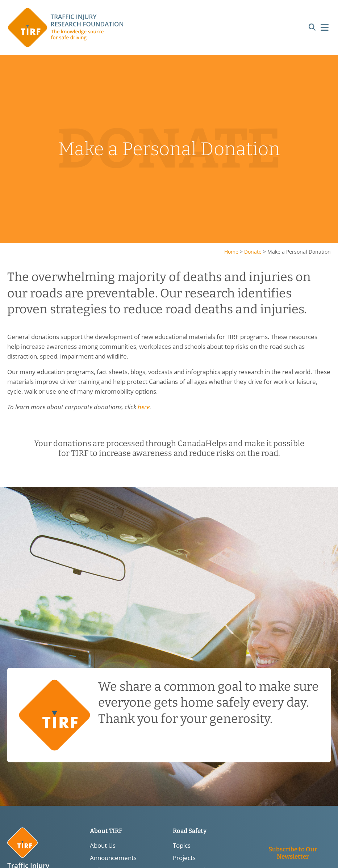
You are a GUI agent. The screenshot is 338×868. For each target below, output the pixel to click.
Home (231, 252)
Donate (253, 252)
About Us (103, 846)
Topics (182, 846)
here (144, 407)
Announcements (113, 858)
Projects (184, 858)
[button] (312, 28)
